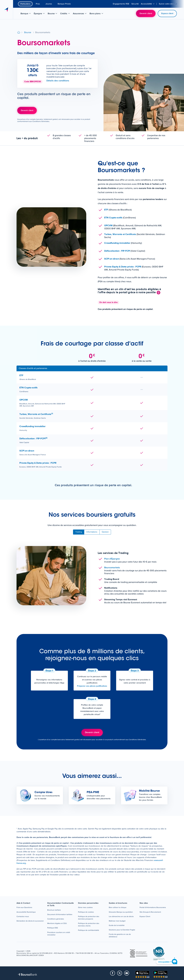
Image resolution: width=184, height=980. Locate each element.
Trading (79, 532)
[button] (24, 908)
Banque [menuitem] (27, 14)
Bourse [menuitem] (53, 14)
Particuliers (25, 4)
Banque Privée (64, 4)
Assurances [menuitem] (80, 14)
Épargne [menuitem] (40, 14)
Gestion (105, 532)
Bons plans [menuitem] (97, 14)
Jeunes (49, 4)
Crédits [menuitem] (66, 14)
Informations (92, 532)
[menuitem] (121, 4)
